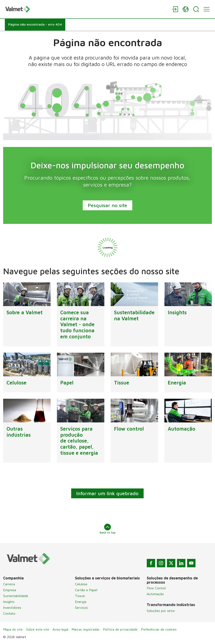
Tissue (80, 596)
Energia (81, 602)
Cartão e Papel (86, 590)
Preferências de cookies (159, 629)
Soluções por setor (161, 611)
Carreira (9, 584)
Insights (9, 602)
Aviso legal (60, 629)
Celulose (81, 584)
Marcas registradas (86, 629)
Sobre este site (38, 629)
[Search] (196, 9)
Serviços (81, 608)
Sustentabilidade (16, 596)
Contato (9, 613)
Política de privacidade (120, 629)
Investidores (12, 608)
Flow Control (156, 588)
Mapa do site (13, 629)
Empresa (10, 590)
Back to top (108, 529)
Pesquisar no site (107, 205)
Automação (155, 594)
